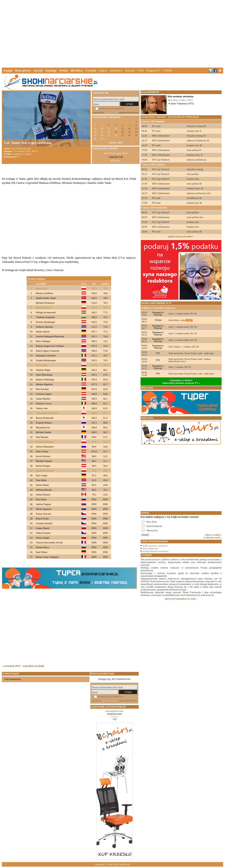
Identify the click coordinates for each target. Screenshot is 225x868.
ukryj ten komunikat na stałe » (181, 599)
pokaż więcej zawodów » (181, 236)
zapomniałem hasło (129, 112)
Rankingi (51, 71)
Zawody (38, 71)
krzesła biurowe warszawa (155, 551)
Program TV (154, 71)
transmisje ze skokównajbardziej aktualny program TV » (181, 381)
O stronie (91, 71)
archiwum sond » (213, 537)
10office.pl (124, 864)
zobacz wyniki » (213, 535)
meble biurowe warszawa (155, 546)
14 (130, 129)
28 (130, 135)
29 (136, 135)
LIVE (141, 71)
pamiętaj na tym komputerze (112, 108)
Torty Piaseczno (150, 548)
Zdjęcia (103, 71)
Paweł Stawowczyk (21, 148)
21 (130, 132)
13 (123, 129)
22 (136, 132)
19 (116, 132)
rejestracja (98, 112)
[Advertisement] (112, 33)
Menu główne (23, 71)
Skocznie (130, 71)
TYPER (167, 71)
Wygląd (8, 71)
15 (136, 129)
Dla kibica (77, 71)
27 (123, 135)
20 (123, 132)
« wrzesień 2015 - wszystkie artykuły (23, 666)
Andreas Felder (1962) (182, 100)
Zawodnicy (116, 71)
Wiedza (63, 71)
